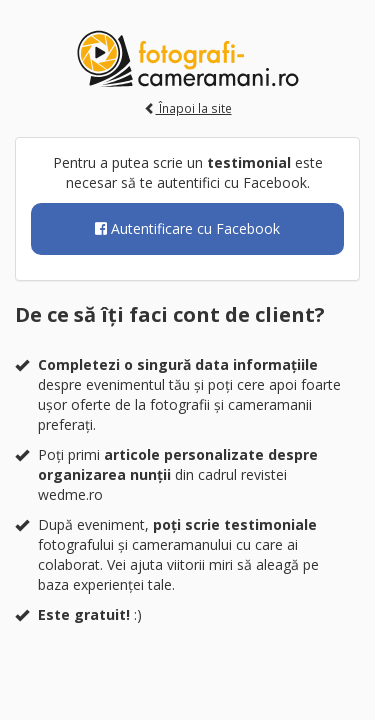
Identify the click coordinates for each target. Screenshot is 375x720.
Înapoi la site (188, 108)
